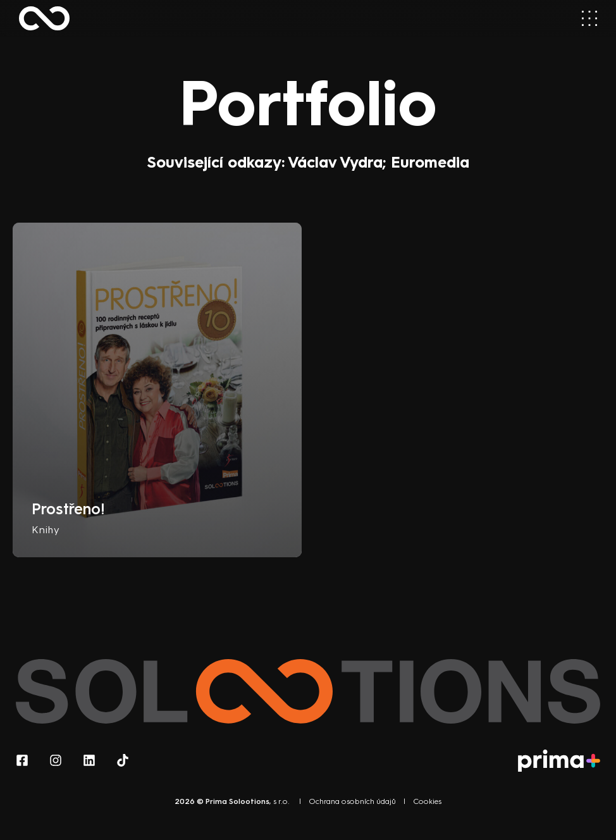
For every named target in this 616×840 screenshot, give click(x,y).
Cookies (427, 801)
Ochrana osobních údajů (352, 801)
